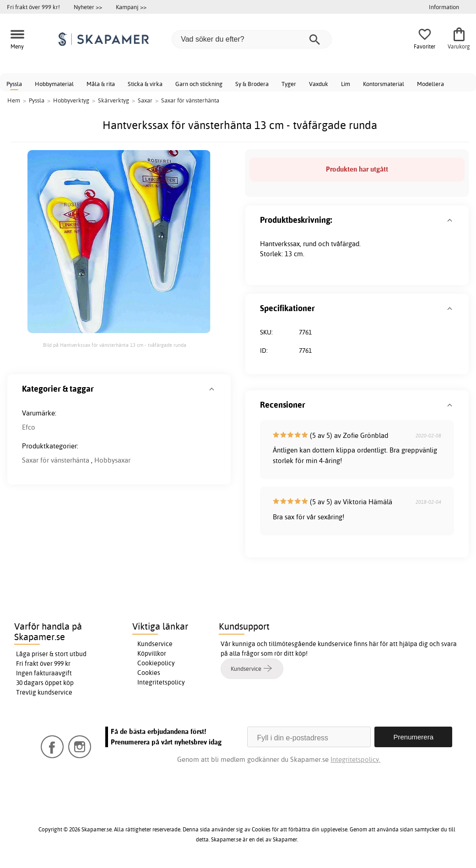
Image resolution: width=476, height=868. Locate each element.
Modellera (430, 84)
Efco (29, 427)
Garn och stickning (199, 84)
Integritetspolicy (161, 682)
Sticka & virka (145, 84)
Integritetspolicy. (355, 759)
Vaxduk (319, 84)
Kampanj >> (131, 7)
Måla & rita (101, 84)
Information (444, 7)
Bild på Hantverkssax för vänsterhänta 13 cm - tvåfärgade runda (115, 345)
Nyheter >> (88, 7)
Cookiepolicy (156, 663)
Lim (346, 84)
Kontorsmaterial (384, 84)
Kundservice (155, 644)
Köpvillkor (152, 653)
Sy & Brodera (252, 84)
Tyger (289, 84)
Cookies (149, 673)
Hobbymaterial (54, 84)
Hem (14, 100)
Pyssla (14, 84)
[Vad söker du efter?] (252, 39)
